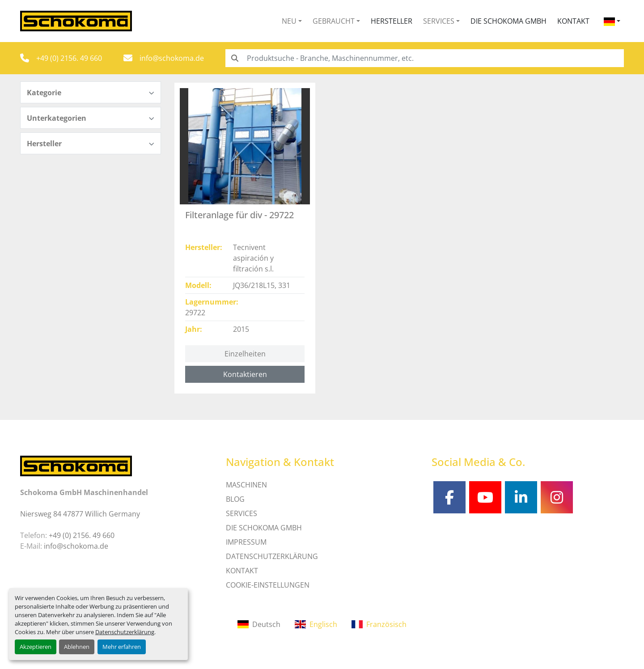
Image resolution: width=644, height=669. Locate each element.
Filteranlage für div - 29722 (239, 215)
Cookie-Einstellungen (268, 585)
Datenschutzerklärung (125, 632)
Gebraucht (334, 21)
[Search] (425, 58)
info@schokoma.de (172, 58)
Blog (235, 499)
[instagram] (557, 497)
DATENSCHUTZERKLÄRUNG (272, 556)
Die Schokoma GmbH (508, 21)
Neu (289, 21)
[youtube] (485, 497)
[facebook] (449, 497)
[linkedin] (521, 497)
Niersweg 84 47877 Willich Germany (80, 514)
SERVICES (241, 513)
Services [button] (439, 21)
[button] (292, 21)
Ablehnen (77, 647)
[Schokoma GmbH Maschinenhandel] (76, 465)
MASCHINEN (246, 485)
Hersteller (392, 21)
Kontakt (573, 21)
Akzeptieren (36, 647)
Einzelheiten (245, 354)
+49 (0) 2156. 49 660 (69, 58)
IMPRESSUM (246, 542)
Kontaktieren (245, 374)
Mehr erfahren (122, 647)
